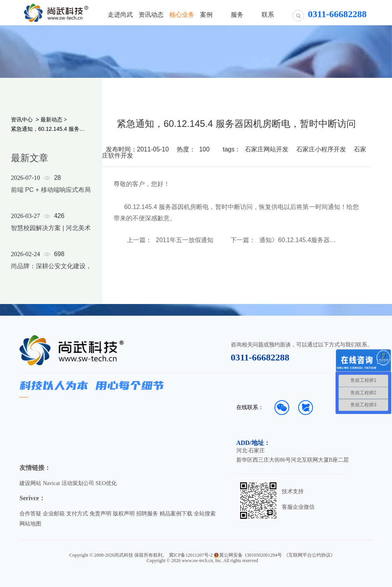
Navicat (51, 483)
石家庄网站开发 (267, 149)
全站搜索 (205, 514)
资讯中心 (22, 120)
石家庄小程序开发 (321, 149)
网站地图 (30, 524)
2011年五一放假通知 (185, 240)
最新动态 (51, 120)
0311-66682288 (260, 357)
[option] (71, 232)
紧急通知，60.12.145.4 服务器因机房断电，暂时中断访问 (51, 129)
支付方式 (77, 514)
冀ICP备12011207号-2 (191, 555)
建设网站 (30, 483)
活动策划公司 (78, 483)
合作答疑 (30, 514)
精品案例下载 (176, 514)
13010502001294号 (263, 555)
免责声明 (100, 514)
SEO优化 (106, 483)
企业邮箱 (54, 514)
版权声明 (124, 514)
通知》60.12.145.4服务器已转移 (300, 240)
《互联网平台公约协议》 (309, 555)
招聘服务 (147, 514)
